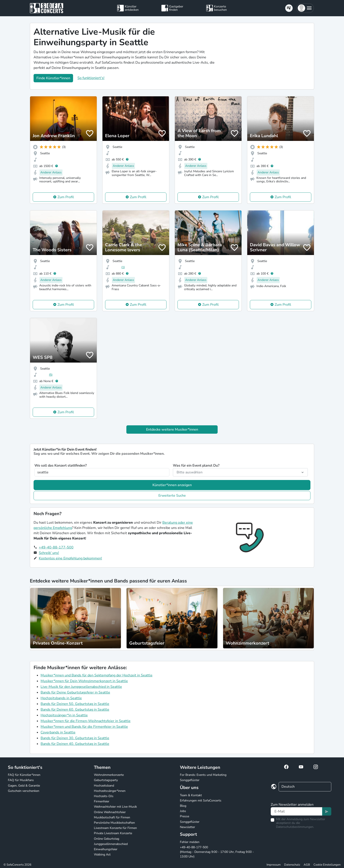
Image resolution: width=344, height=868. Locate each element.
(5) (51, 375)
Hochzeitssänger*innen (110, 791)
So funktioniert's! (91, 78)
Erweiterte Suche (172, 496)
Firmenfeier (102, 801)
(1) (123, 267)
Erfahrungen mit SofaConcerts (201, 801)
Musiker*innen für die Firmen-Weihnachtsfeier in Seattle (86, 721)
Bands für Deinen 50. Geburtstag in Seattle (75, 704)
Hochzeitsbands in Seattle (61, 698)
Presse (185, 816)
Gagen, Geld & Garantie (24, 786)
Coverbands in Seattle (58, 732)
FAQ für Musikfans (21, 780)
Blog (183, 806)
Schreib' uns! (49, 553)
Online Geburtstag (107, 839)
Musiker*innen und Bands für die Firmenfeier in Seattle (84, 727)
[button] (305, 8)
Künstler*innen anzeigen (172, 485)
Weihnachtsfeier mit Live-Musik (115, 807)
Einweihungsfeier (106, 849)
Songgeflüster (190, 780)
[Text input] (297, 811)
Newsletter (187, 827)
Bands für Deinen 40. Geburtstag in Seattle (75, 744)
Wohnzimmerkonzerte (109, 775)
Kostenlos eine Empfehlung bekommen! (70, 558)
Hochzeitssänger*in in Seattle (64, 715)
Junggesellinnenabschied (111, 844)
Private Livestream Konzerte (113, 833)
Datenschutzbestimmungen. (295, 827)
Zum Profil (66, 197)
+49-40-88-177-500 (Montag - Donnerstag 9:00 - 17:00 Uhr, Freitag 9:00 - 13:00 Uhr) (217, 852)
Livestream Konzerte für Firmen (115, 828)
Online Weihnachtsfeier (110, 812)
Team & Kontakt (191, 795)
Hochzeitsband (104, 786)
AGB (307, 865)
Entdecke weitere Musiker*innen (172, 430)
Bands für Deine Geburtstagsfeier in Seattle (75, 692)
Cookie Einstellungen (327, 865)
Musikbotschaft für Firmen (112, 817)
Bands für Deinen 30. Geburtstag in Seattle (75, 738)
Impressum (274, 865)
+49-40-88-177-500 (56, 547)
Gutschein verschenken (24, 791)
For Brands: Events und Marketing (203, 775)
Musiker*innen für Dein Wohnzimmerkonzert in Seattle (84, 681)
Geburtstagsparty (106, 780)
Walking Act (102, 855)
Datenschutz (292, 865)
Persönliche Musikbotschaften (114, 823)
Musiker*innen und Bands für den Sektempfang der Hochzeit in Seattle (97, 675)
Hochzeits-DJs (104, 796)
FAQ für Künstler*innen (24, 775)
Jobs (183, 811)
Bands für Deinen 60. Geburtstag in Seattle (75, 710)
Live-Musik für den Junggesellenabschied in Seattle (81, 687)
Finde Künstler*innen (53, 78)
